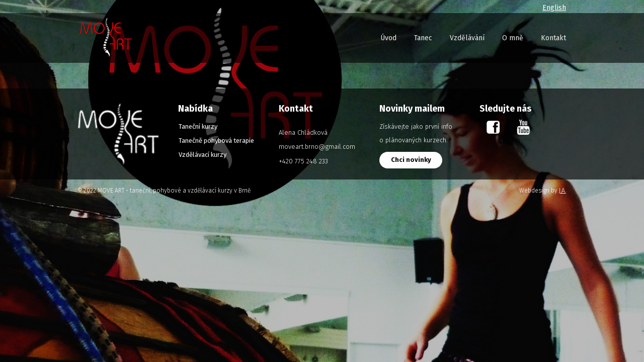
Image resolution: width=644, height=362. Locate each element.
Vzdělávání (467, 38)
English (554, 8)
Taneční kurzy (198, 126)
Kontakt (553, 38)
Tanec (423, 38)
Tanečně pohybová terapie (216, 141)
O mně (513, 38)
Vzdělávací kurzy (203, 155)
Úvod (388, 38)
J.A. (562, 191)
